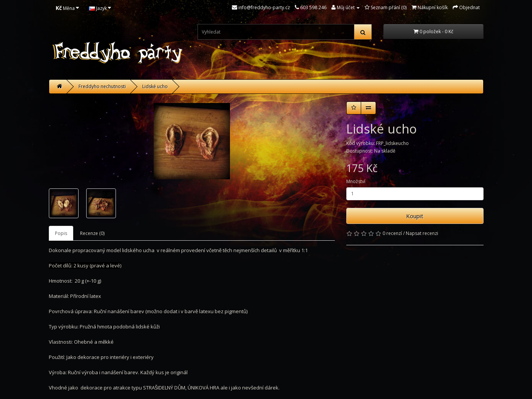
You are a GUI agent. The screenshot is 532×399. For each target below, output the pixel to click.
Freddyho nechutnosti (102, 86)
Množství (356, 181)
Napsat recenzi (422, 233)
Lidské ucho (155, 86)
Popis (61, 233)
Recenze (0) (92, 233)
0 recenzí (392, 233)
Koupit (415, 216)
